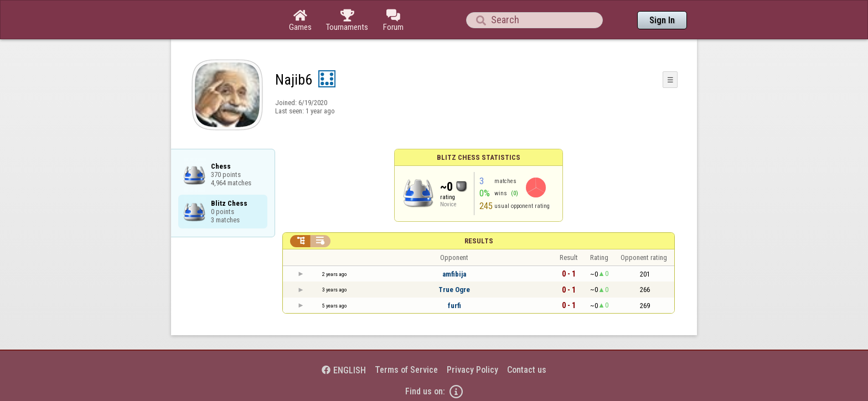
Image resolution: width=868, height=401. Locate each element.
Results (479, 241)
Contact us (527, 370)
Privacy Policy (472, 370)
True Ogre (454, 290)
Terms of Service (406, 370)
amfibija (454, 274)
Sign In (662, 20)
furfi (454, 306)
